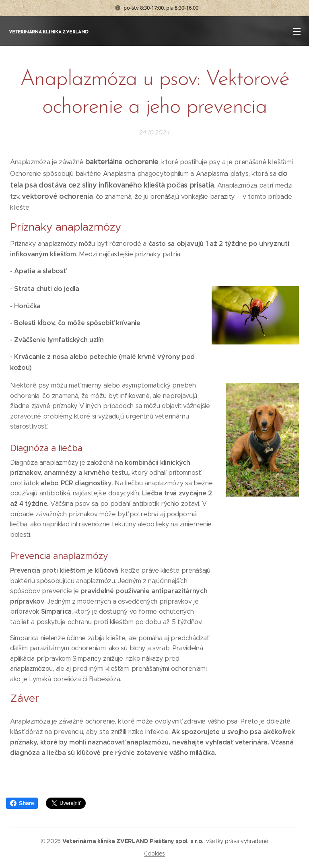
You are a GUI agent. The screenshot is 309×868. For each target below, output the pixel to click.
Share (22, 803)
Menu (297, 31)
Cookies (154, 854)
